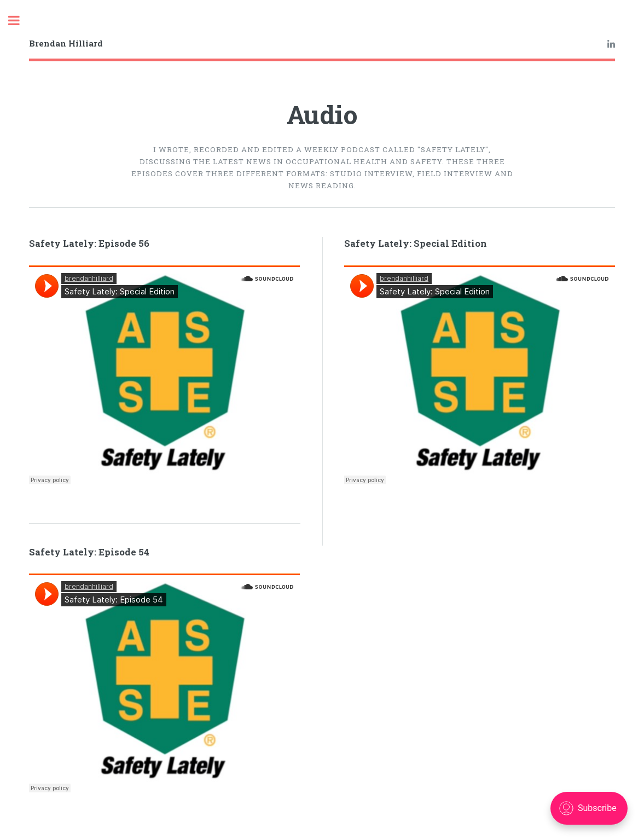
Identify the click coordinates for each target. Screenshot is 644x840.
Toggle (20, 21)
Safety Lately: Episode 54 (89, 552)
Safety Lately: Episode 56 (89, 244)
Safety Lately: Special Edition (416, 244)
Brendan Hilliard (66, 43)
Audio (322, 114)
